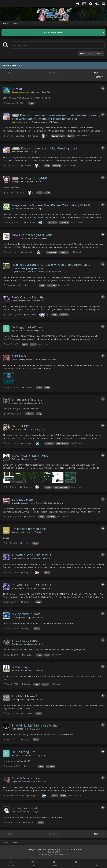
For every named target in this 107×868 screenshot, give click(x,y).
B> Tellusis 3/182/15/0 (27, 400)
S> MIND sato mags (26, 778)
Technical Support (49, 360)
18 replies (33, 796)
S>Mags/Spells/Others (28, 327)
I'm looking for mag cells (29, 529)
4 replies (26, 602)
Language (31, 849)
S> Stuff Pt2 (20, 426)
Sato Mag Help (22, 500)
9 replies (29, 517)
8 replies (33, 136)
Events (34, 459)
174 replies (27, 252)
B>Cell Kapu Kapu (25, 641)
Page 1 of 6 (53, 73)
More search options (91, 53)
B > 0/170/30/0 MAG (26, 614)
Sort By (100, 77)
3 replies (30, 285)
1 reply (24, 543)
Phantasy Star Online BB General (46, 122)
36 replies (30, 315)
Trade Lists (39, 301)
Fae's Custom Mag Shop (29, 297)
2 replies (26, 166)
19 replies (29, 222)
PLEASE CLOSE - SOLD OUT (32, 555)
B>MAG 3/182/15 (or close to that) (36, 726)
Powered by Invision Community (53, 855)
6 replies (27, 713)
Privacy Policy (54, 849)
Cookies (78, 849)
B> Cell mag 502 (23, 752)
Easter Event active (53, 32)
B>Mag (17, 89)
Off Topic (39, 209)
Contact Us (67, 849)
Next (97, 73)
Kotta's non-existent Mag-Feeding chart (49, 148)
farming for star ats (25, 808)
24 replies (26, 487)
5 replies (26, 572)
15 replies (27, 443)
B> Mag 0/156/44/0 (33, 178)
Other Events (42, 238)
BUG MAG (19, 356)
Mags (34, 152)
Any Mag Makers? (24, 696)
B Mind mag (20, 667)
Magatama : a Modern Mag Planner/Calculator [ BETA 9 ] (52, 205)
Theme (42, 849)
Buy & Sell (46, 92)
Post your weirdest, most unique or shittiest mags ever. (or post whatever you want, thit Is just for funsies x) (57, 117)
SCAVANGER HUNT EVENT (31, 456)
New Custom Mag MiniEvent (32, 235)
